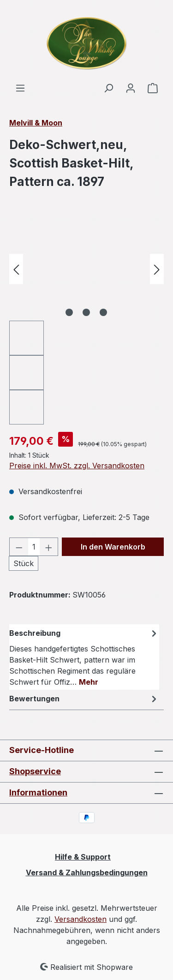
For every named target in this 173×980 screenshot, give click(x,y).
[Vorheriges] (16, 269)
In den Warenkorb (113, 547)
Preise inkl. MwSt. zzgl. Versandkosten (77, 466)
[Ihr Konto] (131, 88)
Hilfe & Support (83, 857)
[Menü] (20, 88)
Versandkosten (81, 919)
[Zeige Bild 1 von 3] (69, 312)
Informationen (38, 792)
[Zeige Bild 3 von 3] (103, 312)
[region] (86, 321)
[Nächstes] (157, 269)
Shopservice (35, 771)
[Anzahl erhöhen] (49, 547)
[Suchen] (108, 88)
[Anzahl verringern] (19, 547)
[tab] (84, 657)
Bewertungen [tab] (84, 699)
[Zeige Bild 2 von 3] (86, 312)
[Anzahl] (34, 547)
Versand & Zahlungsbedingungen (87, 872)
